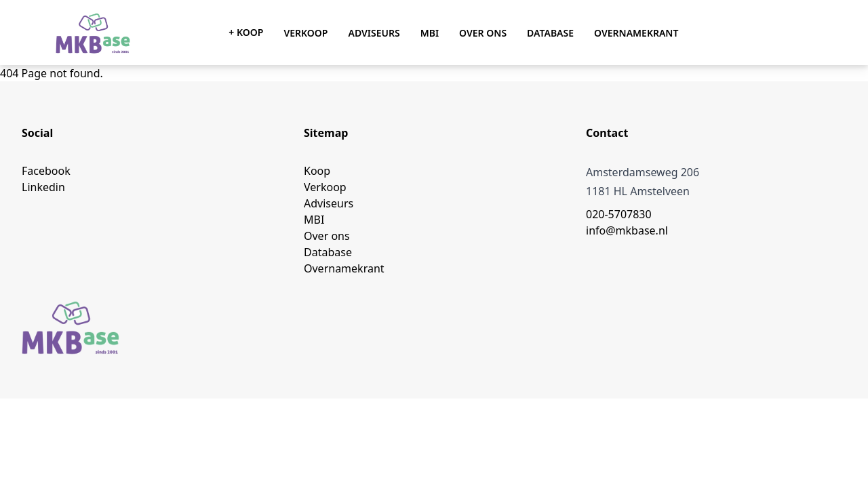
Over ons (483, 33)
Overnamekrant (636, 33)
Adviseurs (374, 33)
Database (550, 33)
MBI (430, 33)
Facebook (46, 171)
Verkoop (305, 33)
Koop (317, 171)
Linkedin (43, 187)
